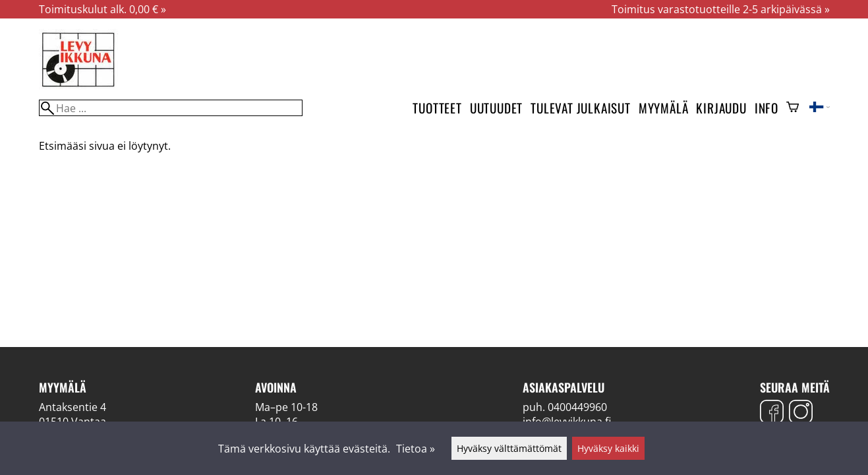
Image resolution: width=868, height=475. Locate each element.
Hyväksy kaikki (608, 448)
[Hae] (171, 108)
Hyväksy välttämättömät (509, 448)
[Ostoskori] (793, 108)
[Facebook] (772, 413)
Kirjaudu (721, 108)
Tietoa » (416, 449)
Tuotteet (437, 108)
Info (767, 108)
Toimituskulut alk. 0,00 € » (102, 9)
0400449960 (577, 407)
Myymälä (664, 108)
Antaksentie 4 (72, 407)
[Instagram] (801, 413)
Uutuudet (496, 108)
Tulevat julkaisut (581, 108)
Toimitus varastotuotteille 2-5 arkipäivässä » (721, 9)
